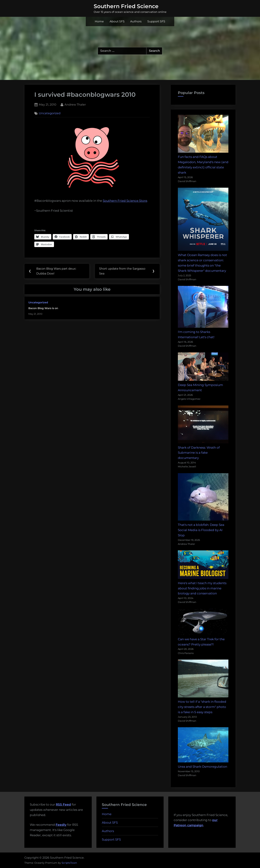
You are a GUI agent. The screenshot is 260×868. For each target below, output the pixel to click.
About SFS (117, 21)
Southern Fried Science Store (125, 201)
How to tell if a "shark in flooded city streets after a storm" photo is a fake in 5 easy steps (202, 707)
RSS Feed (63, 804)
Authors (136, 21)
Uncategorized (50, 113)
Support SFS (156, 21)
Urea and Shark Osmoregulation (202, 767)
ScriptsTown (69, 863)
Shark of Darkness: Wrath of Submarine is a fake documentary (199, 453)
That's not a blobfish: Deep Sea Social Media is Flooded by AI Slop (201, 530)
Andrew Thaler (75, 104)
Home (99, 21)
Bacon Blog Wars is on (43, 308)
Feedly (61, 825)
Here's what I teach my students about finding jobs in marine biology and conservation (202, 588)
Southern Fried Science (126, 6)
